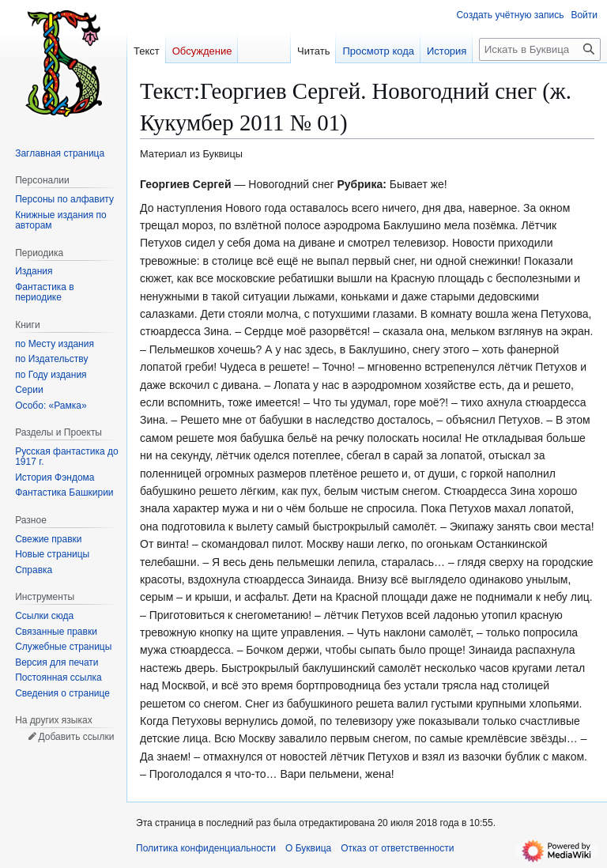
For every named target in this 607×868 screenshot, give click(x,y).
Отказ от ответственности (397, 848)
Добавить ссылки (76, 737)
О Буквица (308, 848)
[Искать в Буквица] (540, 49)
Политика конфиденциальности (206, 848)
